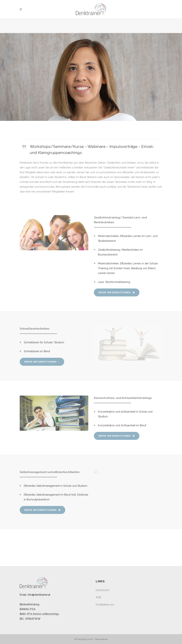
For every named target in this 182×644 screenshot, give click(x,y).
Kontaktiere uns (105, 605)
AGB (98, 597)
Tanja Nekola (101, 639)
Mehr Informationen (117, 292)
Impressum (103, 590)
